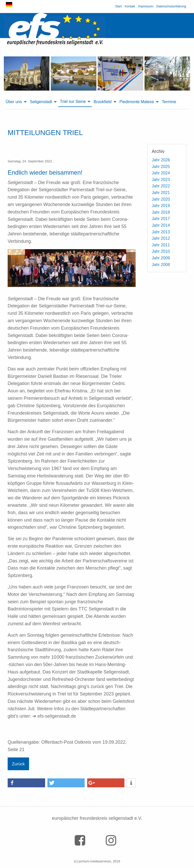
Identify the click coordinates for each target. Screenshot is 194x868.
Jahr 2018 (161, 212)
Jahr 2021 (161, 193)
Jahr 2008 (161, 265)
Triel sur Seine (73, 101)
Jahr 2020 (161, 199)
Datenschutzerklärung (171, 6)
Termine (169, 102)
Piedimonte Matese (137, 102)
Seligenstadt (41, 102)
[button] (26, 783)
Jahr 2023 (161, 180)
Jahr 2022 (161, 186)
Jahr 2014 (161, 225)
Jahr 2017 (161, 219)
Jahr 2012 (161, 238)
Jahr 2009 (161, 258)
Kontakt (130, 6)
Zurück (18, 764)
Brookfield (102, 102)
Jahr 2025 (161, 167)
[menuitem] (16, 102)
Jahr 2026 (161, 160)
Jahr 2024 (161, 173)
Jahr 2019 (161, 206)
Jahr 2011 (161, 245)
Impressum (146, 6)
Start (118, 6)
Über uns (14, 102)
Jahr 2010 (161, 251)
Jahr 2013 (161, 232)
